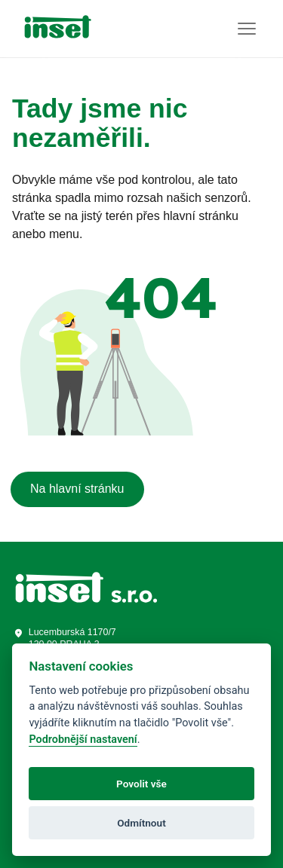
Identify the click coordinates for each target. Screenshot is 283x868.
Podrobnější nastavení (83, 740)
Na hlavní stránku (77, 489)
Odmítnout (141, 823)
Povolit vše (141, 784)
